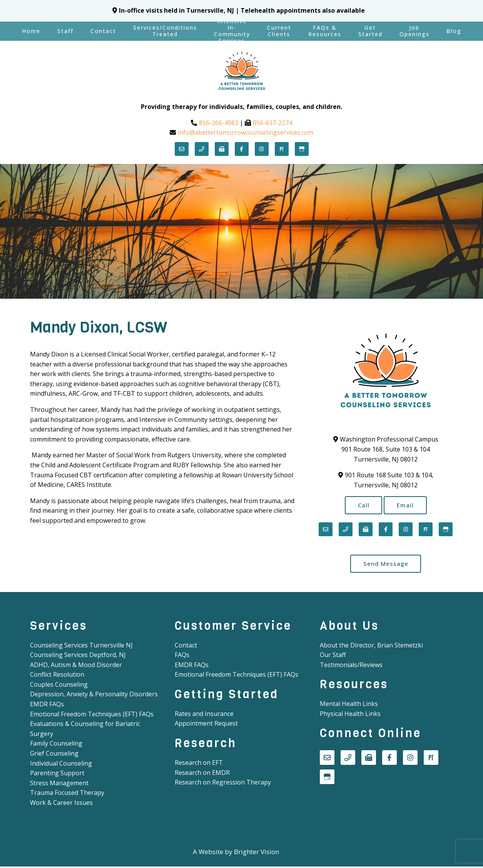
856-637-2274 (272, 123)
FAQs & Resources (325, 31)
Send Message (386, 565)
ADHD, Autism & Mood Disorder (76, 666)
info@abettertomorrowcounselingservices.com (246, 132)
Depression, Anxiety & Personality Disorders (94, 696)
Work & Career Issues (61, 804)
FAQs (182, 657)
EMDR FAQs (47, 706)
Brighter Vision (257, 853)
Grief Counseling (54, 755)
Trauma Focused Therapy (67, 794)
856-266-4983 (219, 123)
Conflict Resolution (57, 676)
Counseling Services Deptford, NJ (78, 657)
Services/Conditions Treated (165, 31)
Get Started (370, 31)
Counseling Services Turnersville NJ (81, 647)
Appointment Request (206, 725)
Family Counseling (56, 745)
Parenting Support (57, 775)
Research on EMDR (202, 774)
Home (31, 31)
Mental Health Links (349, 706)
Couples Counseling (59, 686)
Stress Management (59, 784)
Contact (103, 31)
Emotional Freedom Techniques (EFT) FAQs (92, 716)
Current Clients (279, 31)
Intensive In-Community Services (232, 31)
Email (406, 505)
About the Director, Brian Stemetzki (371, 647)
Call (362, 505)
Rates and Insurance (204, 715)
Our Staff (333, 657)
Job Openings (414, 31)
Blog (454, 31)
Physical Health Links (350, 715)
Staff (65, 31)
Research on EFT (199, 764)
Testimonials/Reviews (351, 666)
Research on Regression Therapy (223, 784)
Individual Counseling (61, 765)
